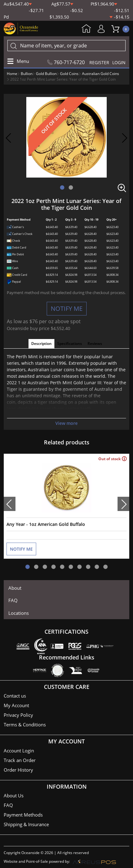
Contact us (15, 696)
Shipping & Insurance (26, 824)
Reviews (95, 344)
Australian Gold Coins (101, 74)
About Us (14, 795)
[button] (62, 187)
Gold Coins (69, 74)
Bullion (27, 74)
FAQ (13, 600)
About (15, 588)
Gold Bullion (46, 74)
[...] (66, 46)
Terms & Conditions (25, 725)
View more (66, 423)
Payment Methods (23, 815)
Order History (18, 770)
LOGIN (119, 62)
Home (86, 29)
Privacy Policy (18, 715)
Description (41, 344)
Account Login (19, 751)
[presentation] (10, 504)
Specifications (70, 344)
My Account (103, 29)
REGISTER (99, 62)
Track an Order (20, 760)
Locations (19, 613)
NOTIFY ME (67, 308)
